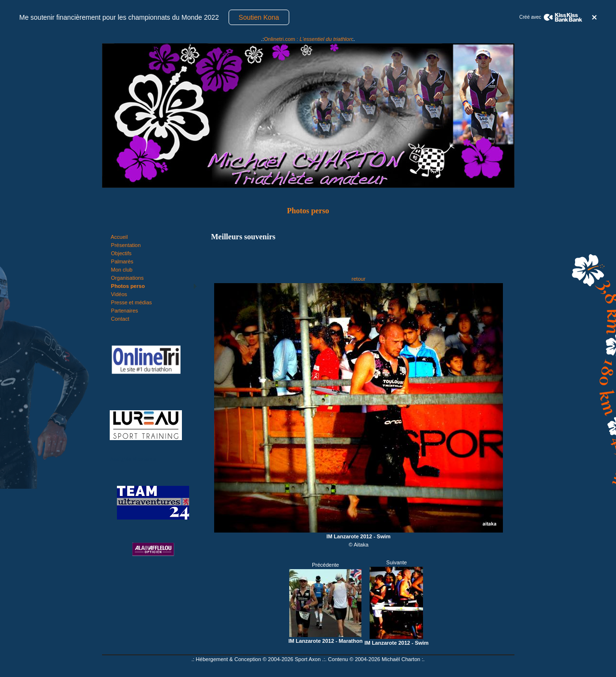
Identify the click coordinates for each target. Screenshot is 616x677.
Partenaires (125, 311)
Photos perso (128, 286)
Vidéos (119, 294)
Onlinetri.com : (308, 39)
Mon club (122, 270)
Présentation (126, 245)
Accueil (119, 237)
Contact (120, 319)
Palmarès (122, 261)
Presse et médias (132, 302)
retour (359, 279)
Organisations (128, 278)
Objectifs (122, 253)
